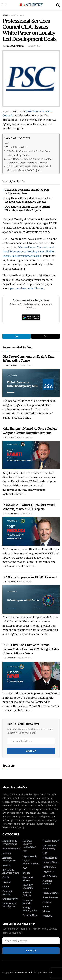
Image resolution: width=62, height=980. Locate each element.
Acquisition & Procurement (10, 842)
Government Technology (50, 847)
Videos (46, 911)
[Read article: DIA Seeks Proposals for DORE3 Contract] (31, 599)
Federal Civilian (27, 894)
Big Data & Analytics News (11, 871)
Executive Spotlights (28, 886)
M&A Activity (50, 876)
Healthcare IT (50, 858)
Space (46, 907)
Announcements (11, 849)
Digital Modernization (31, 862)
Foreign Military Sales (30, 909)
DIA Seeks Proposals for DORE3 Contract (30, 577)
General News (17, 15)
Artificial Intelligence (9, 859)
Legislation (49, 871)
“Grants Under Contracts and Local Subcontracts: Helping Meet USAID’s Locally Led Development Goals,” (28, 251)
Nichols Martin (15, 46)
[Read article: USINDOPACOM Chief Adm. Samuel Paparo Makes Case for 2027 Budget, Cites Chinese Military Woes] (31, 676)
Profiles (47, 902)
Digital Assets (30, 856)
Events (26, 873)
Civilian (7, 882)
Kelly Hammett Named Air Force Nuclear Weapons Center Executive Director (30, 161)
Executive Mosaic (25, 972)
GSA (45, 853)
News (46, 888)
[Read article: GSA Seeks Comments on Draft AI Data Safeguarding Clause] (31, 383)
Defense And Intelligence (9, 905)
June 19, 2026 (26, 365)
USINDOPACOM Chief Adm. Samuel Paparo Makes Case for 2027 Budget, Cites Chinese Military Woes (31, 649)
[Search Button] (58, 5)
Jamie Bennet (11, 658)
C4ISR (6, 877)
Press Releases (50, 897)
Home (5, 15)
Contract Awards (7, 893)
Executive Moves (28, 879)
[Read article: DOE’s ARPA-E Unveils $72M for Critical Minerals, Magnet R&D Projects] (31, 531)
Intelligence (49, 867)
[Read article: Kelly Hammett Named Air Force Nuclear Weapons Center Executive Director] (31, 455)
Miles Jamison (11, 437)
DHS (25, 851)
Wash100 (47, 916)
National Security (47, 882)
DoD (25, 868)
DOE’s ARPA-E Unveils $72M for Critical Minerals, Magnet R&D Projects (29, 168)
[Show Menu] (4, 5)
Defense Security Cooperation (29, 844)
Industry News (50, 862)
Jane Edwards (11, 365)
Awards (6, 865)
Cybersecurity (10, 899)
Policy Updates (51, 893)
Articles (7, 853)
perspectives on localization (27, 288)
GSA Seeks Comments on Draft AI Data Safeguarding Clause (28, 153)
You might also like (17, 147)
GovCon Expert (51, 841)
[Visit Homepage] (31, 5)
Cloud (6, 887)
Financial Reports (28, 902)
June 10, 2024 (35, 46)
